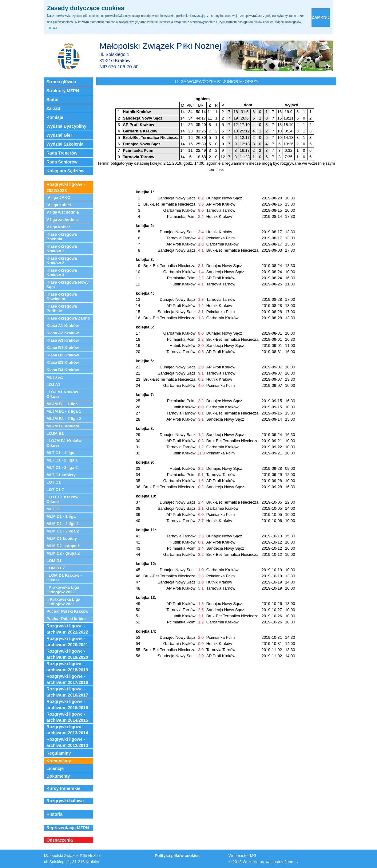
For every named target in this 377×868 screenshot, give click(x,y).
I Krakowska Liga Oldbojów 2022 (63, 590)
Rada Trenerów (62, 153)
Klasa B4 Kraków (63, 370)
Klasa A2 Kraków (63, 333)
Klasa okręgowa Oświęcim (62, 297)
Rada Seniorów (62, 162)
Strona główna (61, 82)
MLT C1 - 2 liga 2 (62, 467)
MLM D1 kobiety (62, 538)
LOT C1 (54, 482)
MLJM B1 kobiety (63, 426)
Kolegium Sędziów (65, 171)
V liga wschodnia (63, 212)
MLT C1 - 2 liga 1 (62, 460)
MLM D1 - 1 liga (61, 516)
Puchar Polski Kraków (67, 611)
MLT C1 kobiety (61, 475)
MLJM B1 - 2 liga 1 (64, 411)
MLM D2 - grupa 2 (63, 553)
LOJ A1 (53, 385)
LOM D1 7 (56, 568)
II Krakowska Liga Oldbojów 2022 (63, 602)
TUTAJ (52, 28)
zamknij (321, 17)
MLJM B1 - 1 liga (62, 404)
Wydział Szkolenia (65, 144)
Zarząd (53, 108)
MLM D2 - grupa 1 (63, 546)
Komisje (55, 117)
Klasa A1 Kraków (63, 326)
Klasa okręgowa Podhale (62, 308)
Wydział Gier (59, 135)
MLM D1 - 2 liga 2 (63, 531)
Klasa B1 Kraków (63, 348)
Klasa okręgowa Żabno (68, 318)
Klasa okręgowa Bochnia (62, 237)
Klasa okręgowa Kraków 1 (62, 249)
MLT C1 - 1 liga (60, 453)
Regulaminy (59, 753)
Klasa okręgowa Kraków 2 (62, 261)
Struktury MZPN (63, 91)
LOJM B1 (55, 433)
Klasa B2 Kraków (63, 355)
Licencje (55, 768)
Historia (54, 814)
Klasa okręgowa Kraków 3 (62, 273)
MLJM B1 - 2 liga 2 (64, 419)
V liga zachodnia (62, 220)
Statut (53, 100)
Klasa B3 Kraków (63, 362)
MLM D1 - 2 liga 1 (63, 524)
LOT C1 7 (55, 490)
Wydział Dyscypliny (66, 126)
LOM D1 (54, 561)
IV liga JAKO (58, 197)
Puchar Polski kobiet (66, 619)
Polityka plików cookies (177, 856)
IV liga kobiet (59, 205)
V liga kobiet (58, 227)
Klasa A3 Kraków (63, 340)
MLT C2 (54, 509)
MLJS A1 (55, 377)
